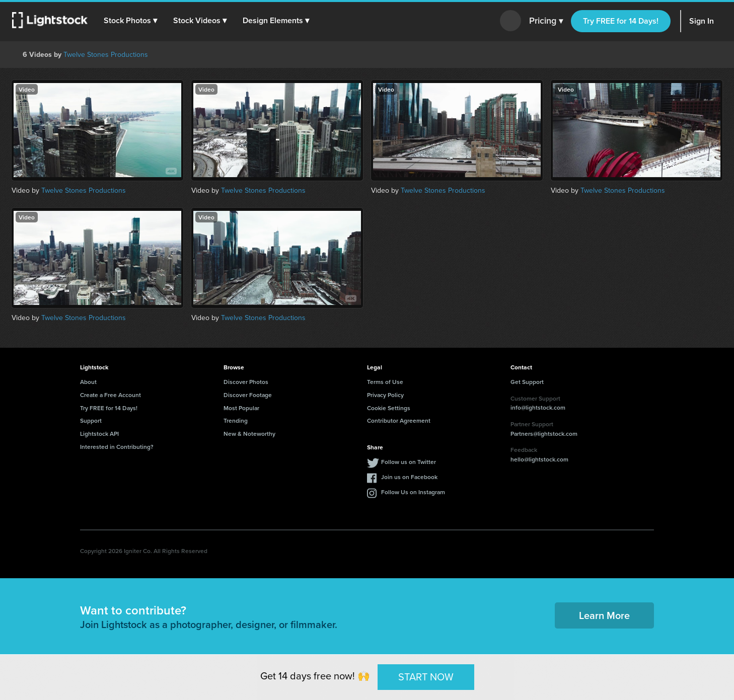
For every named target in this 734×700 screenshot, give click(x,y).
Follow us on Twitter (409, 462)
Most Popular (241, 408)
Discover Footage (248, 395)
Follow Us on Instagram (413, 492)
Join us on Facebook (409, 477)
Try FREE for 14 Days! (621, 21)
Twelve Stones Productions (106, 55)
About (88, 382)
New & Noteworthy (249, 434)
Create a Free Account (111, 395)
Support (91, 420)
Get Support (527, 382)
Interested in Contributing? (117, 447)
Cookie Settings (389, 408)
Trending (236, 420)
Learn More (604, 615)
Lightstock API (99, 434)
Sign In (702, 21)
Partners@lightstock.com (544, 434)
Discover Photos (246, 382)
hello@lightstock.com (539, 459)
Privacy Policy (385, 395)
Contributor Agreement (399, 420)
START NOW (426, 677)
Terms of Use (385, 382)
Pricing (546, 21)
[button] (130, 21)
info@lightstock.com (538, 407)
